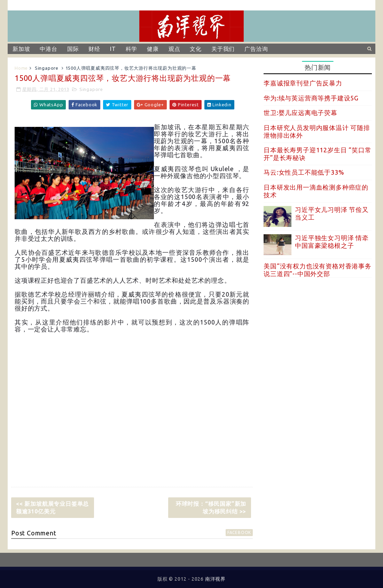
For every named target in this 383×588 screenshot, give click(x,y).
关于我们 (223, 49)
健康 (153, 49)
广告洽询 (256, 49)
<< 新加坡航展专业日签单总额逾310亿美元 (52, 507)
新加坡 (21, 49)
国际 (73, 49)
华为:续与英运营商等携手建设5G (311, 98)
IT (113, 49)
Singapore (47, 68)
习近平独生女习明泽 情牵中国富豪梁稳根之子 (332, 242)
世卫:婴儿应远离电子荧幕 (300, 113)
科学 (132, 49)
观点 (174, 49)
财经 (94, 49)
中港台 (48, 49)
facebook (239, 532)
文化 (196, 49)
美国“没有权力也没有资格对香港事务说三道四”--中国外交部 (318, 270)
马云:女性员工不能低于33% (304, 172)
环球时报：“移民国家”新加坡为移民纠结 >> (211, 507)
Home (21, 68)
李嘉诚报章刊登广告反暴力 (303, 83)
